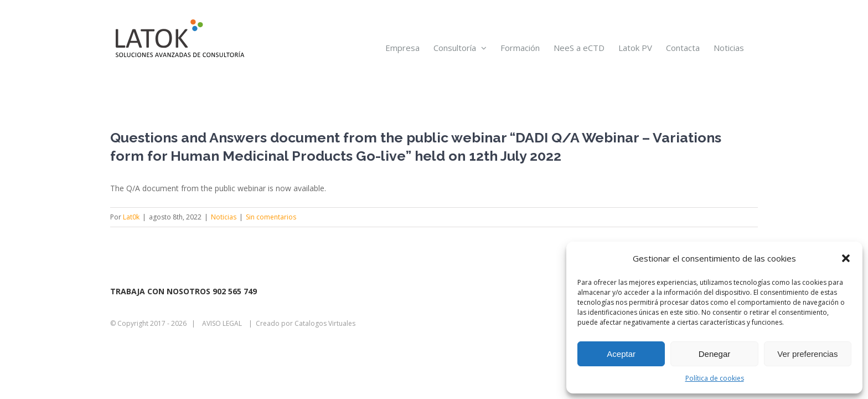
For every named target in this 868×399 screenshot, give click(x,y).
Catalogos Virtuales (325, 323)
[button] (846, 258)
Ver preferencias (807, 354)
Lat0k (131, 217)
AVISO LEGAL (222, 323)
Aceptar (621, 354)
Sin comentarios (271, 217)
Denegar (715, 354)
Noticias (224, 217)
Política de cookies (715, 378)
